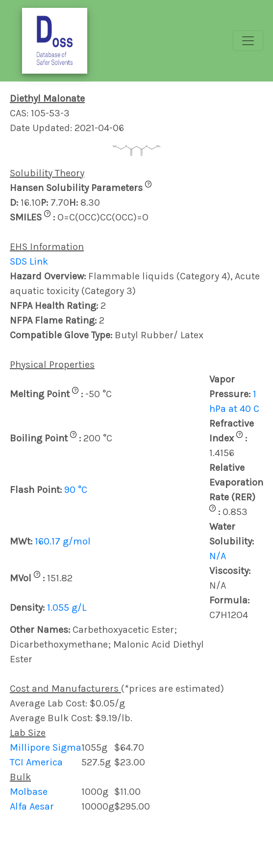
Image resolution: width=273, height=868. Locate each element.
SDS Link (29, 261)
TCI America (36, 762)
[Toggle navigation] (248, 41)
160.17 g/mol (63, 541)
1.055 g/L (67, 608)
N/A (218, 556)
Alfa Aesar (32, 806)
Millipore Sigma (46, 747)
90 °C (76, 490)
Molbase (29, 792)
